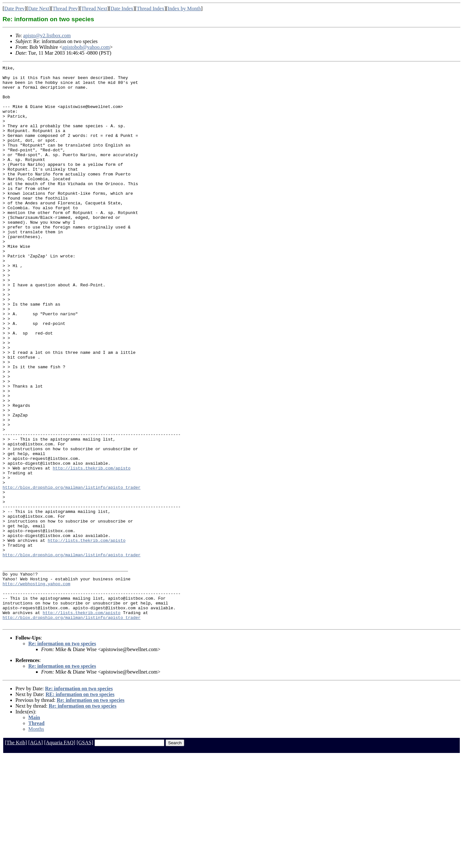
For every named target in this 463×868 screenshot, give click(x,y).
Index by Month (184, 9)
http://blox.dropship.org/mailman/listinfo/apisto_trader (72, 572)
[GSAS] (85, 854)
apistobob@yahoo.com (86, 47)
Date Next (39, 9)
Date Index (122, 9)
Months (36, 841)
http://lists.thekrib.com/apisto (92, 549)
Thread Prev (65, 9)
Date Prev (14, 9)
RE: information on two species (80, 806)
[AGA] (36, 854)
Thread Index (150, 9)
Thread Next (94, 9)
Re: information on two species (62, 755)
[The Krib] (16, 854)
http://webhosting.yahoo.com (36, 688)
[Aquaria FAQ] (60, 854)
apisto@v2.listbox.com (47, 36)
